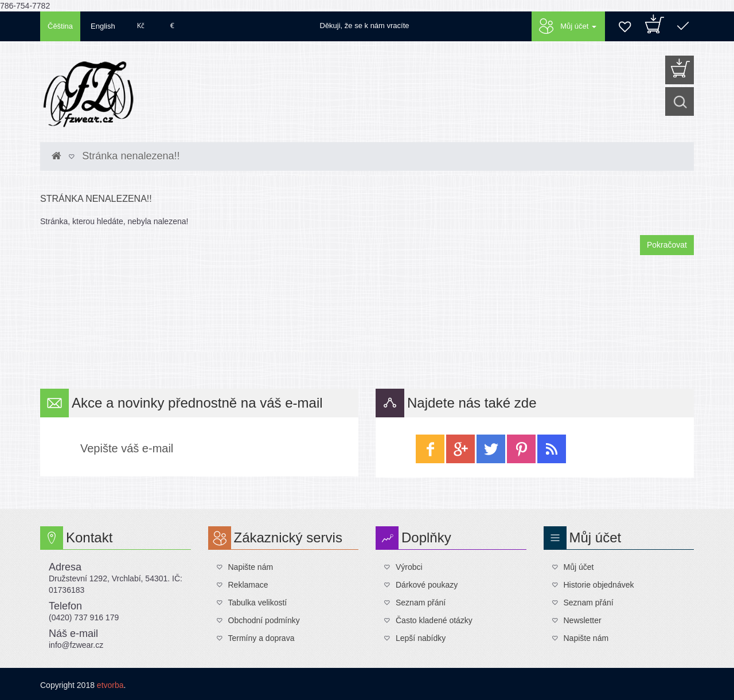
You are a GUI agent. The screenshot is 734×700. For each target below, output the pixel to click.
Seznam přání (421, 603)
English (103, 26)
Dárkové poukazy (427, 585)
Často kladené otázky (434, 620)
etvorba (110, 685)
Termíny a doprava (261, 638)
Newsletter (583, 620)
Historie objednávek (599, 585)
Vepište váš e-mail (127, 448)
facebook (430, 449)
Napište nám (251, 567)
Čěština (60, 26)
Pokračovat (667, 245)
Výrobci (409, 567)
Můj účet (579, 567)
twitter (491, 449)
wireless (552, 449)
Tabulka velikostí (258, 603)
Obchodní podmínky (264, 620)
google (460, 449)
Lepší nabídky (421, 638)
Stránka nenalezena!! (131, 156)
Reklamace (248, 585)
